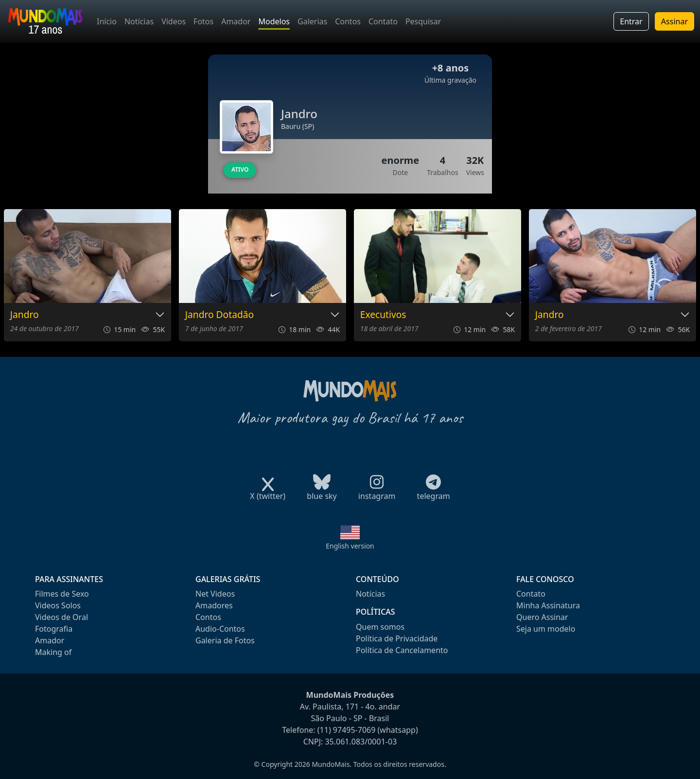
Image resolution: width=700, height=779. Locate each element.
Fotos (203, 21)
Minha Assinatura (548, 605)
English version (350, 546)
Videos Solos (58, 605)
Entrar (631, 21)
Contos (348, 21)
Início (107, 21)
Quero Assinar (542, 617)
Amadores (214, 605)
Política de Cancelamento (402, 650)
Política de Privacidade (397, 638)
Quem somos (380, 627)
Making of (53, 652)
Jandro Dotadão (219, 315)
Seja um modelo (546, 629)
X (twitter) (268, 493)
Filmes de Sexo (62, 594)
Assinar (674, 21)
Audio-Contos (220, 629)
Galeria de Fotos (225, 640)
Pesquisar (423, 21)
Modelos (274, 21)
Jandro (25, 315)
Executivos (383, 315)
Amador (236, 21)
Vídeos (174, 21)
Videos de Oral (61, 617)
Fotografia (54, 629)
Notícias (139, 21)
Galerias (312, 21)
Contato (383, 21)
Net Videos (215, 594)
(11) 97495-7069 (347, 730)
